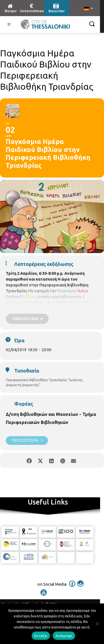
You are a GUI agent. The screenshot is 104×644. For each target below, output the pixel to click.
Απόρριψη (64, 636)
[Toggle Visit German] (9, 24)
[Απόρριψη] (97, 624)
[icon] (72, 587)
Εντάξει (41, 636)
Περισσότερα (27, 440)
